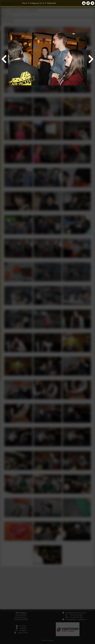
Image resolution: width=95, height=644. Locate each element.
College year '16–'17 (37, 3)
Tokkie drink (51, 3)
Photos (25, 3)
